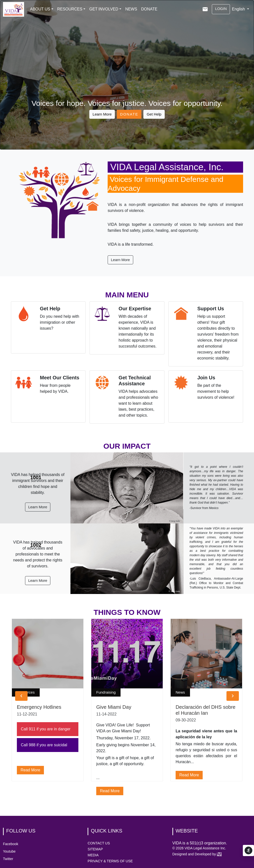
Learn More (102, 114)
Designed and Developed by (197, 854)
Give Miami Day (114, 707)
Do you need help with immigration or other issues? (60, 322)
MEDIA (93, 855)
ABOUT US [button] (40, 9)
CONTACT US (99, 843)
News (180, 692)
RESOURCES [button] (70, 9)
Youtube (9, 851)
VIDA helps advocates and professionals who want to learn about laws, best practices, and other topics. (138, 403)
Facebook (11, 844)
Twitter (8, 859)
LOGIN (221, 9)
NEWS (131, 9)
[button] (21, 696)
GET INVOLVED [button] (104, 9)
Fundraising (106, 692)
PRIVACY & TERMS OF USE (110, 861)
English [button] (239, 9)
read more (30, 770)
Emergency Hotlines (39, 707)
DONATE (149, 9)
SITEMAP (95, 849)
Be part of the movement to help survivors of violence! (216, 391)
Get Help (154, 114)
